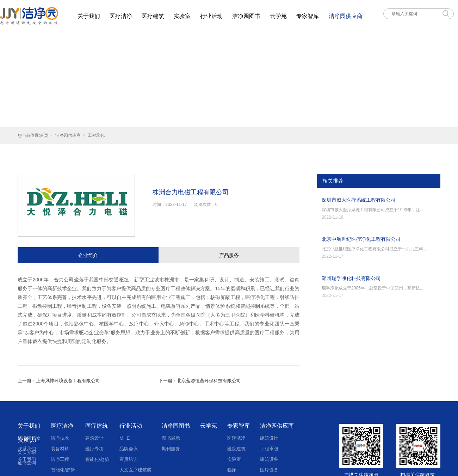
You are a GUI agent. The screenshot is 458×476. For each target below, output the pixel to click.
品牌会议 (129, 449)
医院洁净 (236, 438)
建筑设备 (269, 459)
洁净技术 (60, 438)
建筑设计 (94, 438)
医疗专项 (94, 449)
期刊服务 (171, 449)
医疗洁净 (121, 16)
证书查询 (27, 463)
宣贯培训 (129, 459)
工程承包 (96, 135)
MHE (125, 438)
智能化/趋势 (97, 459)
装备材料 (60, 449)
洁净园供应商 (346, 16)
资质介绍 (27, 452)
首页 (44, 135)
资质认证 (29, 440)
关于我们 (89, 16)
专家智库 (308, 16)
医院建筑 (236, 449)
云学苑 (278, 16)
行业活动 (211, 16)
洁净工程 (60, 459)
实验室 (182, 16)
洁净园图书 (246, 16)
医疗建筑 (153, 16)
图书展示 (171, 438)
